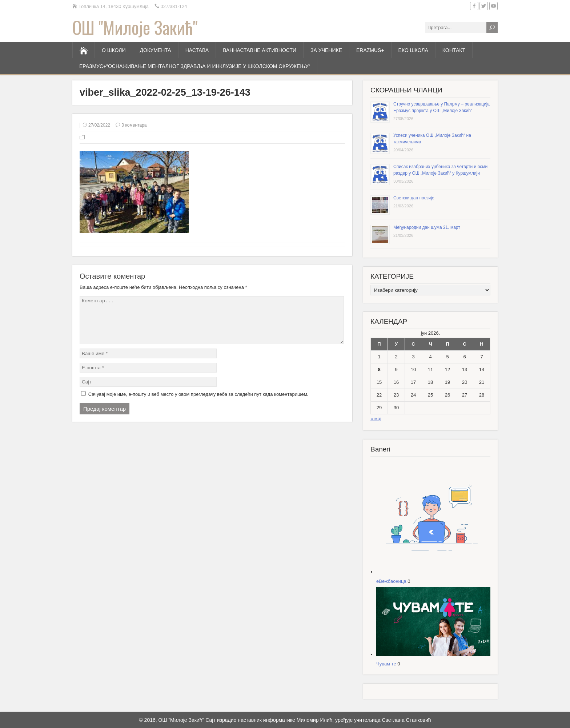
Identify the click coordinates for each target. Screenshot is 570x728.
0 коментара (134, 125)
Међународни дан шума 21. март (427, 227)
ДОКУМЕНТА (156, 50)
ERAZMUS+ (370, 50)
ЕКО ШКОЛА (413, 50)
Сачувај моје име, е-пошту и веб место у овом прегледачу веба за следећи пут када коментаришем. (198, 403)
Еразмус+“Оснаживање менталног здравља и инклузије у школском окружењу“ (195, 66)
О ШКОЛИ (114, 50)
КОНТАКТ (454, 50)
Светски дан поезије (414, 198)
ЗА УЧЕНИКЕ (326, 50)
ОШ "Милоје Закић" (135, 27)
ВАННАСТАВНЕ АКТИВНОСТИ (260, 50)
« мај (376, 419)
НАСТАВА (197, 50)
